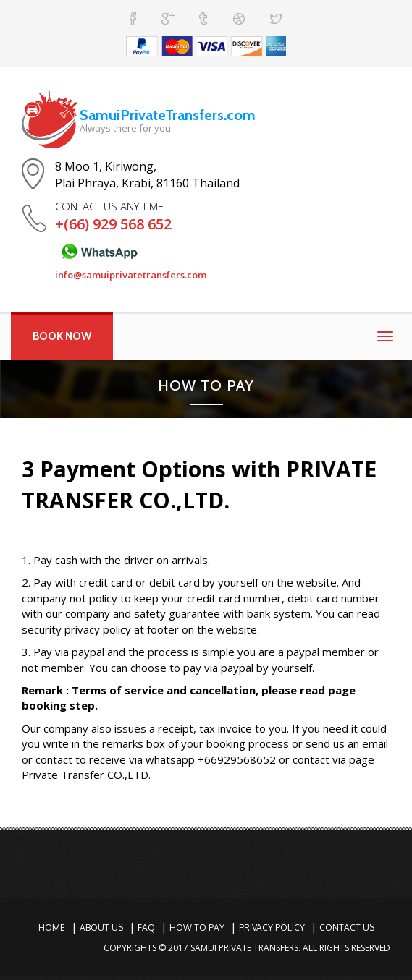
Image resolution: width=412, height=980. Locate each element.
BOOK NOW (62, 336)
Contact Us (347, 928)
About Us (101, 928)
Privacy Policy (272, 928)
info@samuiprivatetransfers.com (131, 275)
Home (52, 928)
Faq (146, 928)
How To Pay (197, 928)
